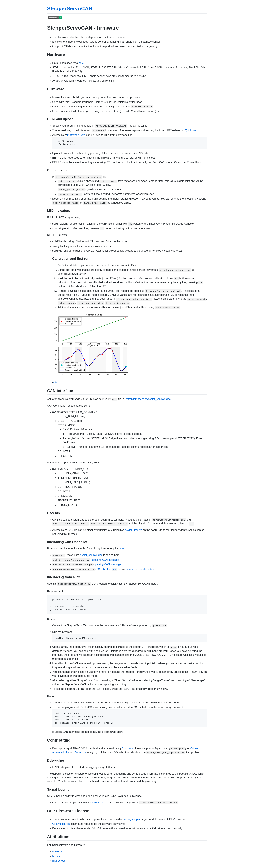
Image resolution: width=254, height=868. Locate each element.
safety (129, 569)
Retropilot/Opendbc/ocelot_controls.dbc (148, 399)
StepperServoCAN (70, 8)
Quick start (191, 130)
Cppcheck (127, 748)
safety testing (147, 569)
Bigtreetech (59, 861)
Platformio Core (76, 135)
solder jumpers (134, 530)
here (81, 63)
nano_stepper (132, 819)
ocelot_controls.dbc (91, 555)
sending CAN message (106, 560)
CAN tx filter (107, 569)
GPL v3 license (61, 824)
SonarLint (80, 752)
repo (121, 549)
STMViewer (98, 803)
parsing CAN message (108, 564)
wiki (55, 382)
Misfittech (58, 856)
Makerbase (59, 852)
